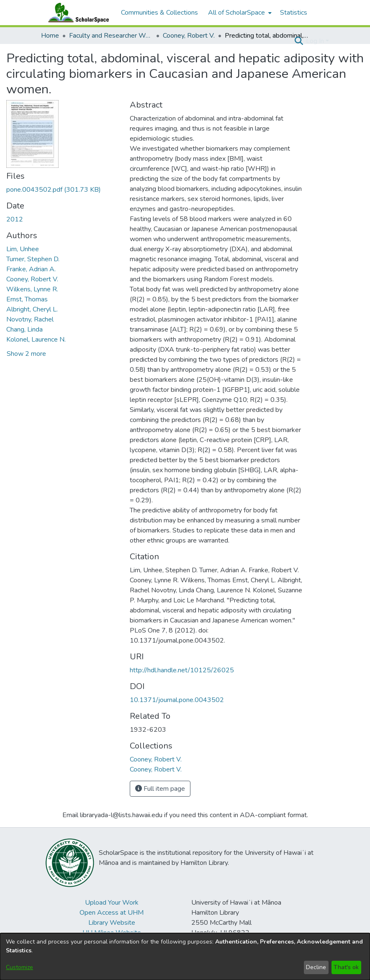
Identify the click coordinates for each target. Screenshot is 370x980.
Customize (19, 967)
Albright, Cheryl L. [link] (32, 309)
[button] (299, 41)
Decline (316, 967)
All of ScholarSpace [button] (236, 13)
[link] (54, 190)
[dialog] (185, 957)
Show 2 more (26, 354)
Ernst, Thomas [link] (27, 299)
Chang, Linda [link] (24, 329)
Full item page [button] (160, 789)
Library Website (112, 923)
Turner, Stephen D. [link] (33, 259)
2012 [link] (15, 219)
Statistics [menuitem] (294, 13)
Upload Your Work (112, 903)
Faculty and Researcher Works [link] (111, 36)
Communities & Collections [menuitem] (159, 13)
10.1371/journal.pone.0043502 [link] (177, 700)
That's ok (346, 967)
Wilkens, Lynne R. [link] (32, 289)
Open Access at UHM (112, 913)
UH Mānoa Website (112, 933)
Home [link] (50, 36)
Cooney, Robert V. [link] (189, 36)
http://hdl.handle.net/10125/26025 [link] (182, 670)
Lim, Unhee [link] (23, 249)
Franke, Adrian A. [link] (31, 269)
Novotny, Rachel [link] (30, 319)
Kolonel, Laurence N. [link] (36, 340)
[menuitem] (239, 13)
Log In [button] (316, 41)
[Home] (77, 13)
